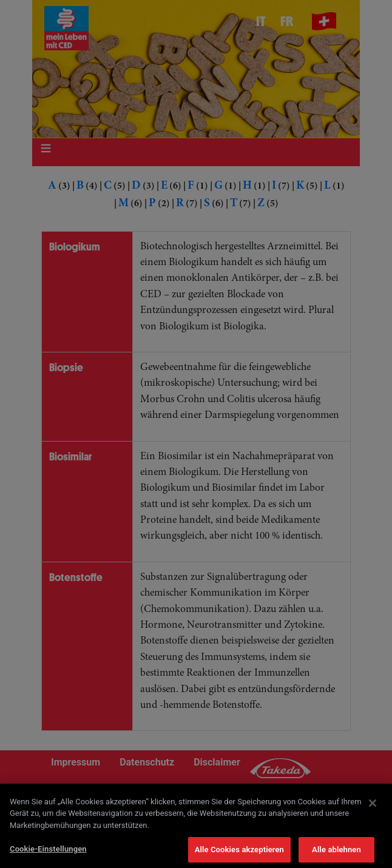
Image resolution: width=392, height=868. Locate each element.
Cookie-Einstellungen (48, 856)
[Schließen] (373, 809)
